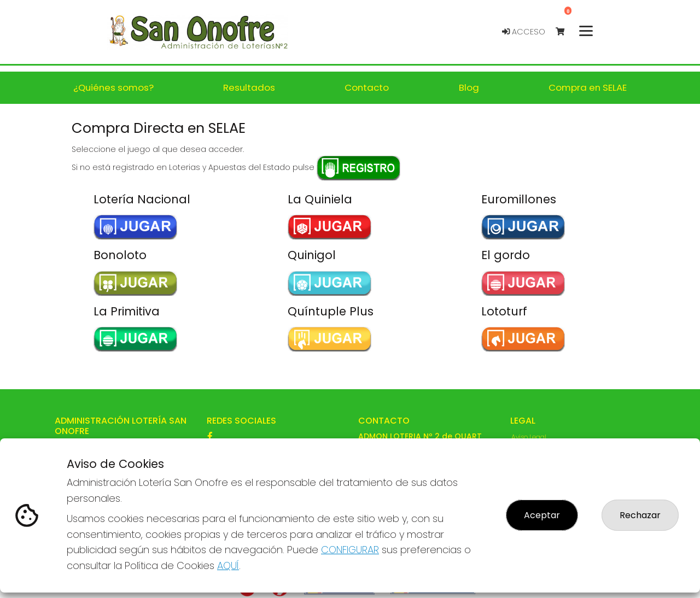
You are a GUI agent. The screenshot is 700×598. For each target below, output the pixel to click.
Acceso (524, 32)
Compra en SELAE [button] (588, 87)
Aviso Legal (529, 437)
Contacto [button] (367, 87)
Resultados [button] (249, 87)
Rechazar (640, 515)
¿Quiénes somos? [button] (113, 87)
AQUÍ (228, 565)
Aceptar (542, 515)
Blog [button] (469, 87)
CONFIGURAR (350, 550)
